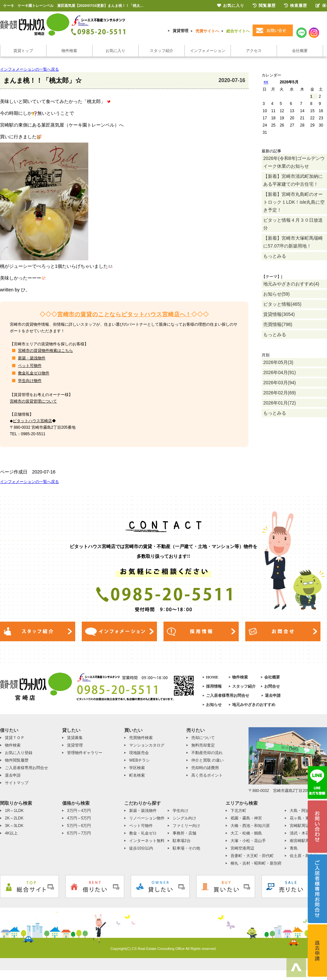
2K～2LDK (14, 818)
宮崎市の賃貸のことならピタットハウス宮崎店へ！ (124, 314)
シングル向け (184, 818)
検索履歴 (296, 6)
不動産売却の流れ (207, 753)
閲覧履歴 (264, 6)
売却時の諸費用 (205, 768)
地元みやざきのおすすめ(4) (291, 284)
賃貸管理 (181, 31)
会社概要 (300, 51)
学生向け (181, 811)
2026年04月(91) (280, 372)
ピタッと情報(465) (282, 304)
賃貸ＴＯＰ (15, 738)
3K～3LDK (14, 826)
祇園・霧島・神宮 (246, 818)
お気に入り (115, 51)
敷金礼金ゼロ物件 (34, 373)
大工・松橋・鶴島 (246, 833)
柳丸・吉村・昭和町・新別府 (256, 863)
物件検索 (69, 51)
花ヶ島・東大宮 (303, 818)
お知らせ (214, 705)
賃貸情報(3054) (279, 314)
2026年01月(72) (280, 403)
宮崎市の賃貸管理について (33, 401)
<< (266, 82)
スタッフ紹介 (162, 51)
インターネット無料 (147, 841)
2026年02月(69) (280, 393)
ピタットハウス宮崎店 (32, 421)
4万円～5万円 (79, 818)
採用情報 (214, 686)
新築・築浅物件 (32, 358)
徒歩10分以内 (141, 848)
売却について (203, 738)
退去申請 (273, 696)
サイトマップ (17, 783)
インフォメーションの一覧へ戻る (29, 69)
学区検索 (137, 768)
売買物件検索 (141, 738)
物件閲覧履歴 (17, 760)
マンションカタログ (147, 745)
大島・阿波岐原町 (305, 811)
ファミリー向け (186, 826)
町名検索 (137, 775)
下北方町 (238, 811)
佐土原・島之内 (303, 856)
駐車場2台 (182, 841)
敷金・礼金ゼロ (143, 833)
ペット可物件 (30, 366)
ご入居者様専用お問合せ (228, 696)
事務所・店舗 (184, 833)
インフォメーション (208, 51)
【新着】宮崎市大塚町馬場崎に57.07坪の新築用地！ (293, 242)
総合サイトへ (238, 31)
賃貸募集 (75, 738)
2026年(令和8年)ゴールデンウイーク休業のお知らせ (294, 162)
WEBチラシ (139, 760)
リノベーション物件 (147, 818)
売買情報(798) (278, 324)
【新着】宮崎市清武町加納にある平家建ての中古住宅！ (293, 180)
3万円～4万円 (79, 811)
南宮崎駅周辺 (301, 841)
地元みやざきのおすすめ (254, 705)
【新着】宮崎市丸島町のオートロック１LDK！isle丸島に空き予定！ (294, 202)
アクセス (254, 51)
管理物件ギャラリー (85, 753)
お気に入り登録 (19, 753)
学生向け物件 (30, 381)
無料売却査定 (203, 745)
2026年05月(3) (278, 362)
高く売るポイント (207, 775)
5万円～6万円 (79, 826)
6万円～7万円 (79, 833)
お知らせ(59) (276, 294)
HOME (212, 677)
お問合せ (272, 686)
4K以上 (11, 833)
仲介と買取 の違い (207, 760)
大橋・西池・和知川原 (250, 826)
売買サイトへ (207, 31)
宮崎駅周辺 (300, 826)
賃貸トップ (23, 51)
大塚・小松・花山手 (248, 841)
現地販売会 (139, 753)
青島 (294, 848)
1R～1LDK (14, 811)
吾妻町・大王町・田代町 (252, 856)
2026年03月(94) (280, 383)
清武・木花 (300, 833)
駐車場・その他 (186, 848)
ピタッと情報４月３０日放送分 (293, 224)
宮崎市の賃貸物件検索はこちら (45, 351)
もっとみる (275, 256)
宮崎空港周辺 (242, 848)
